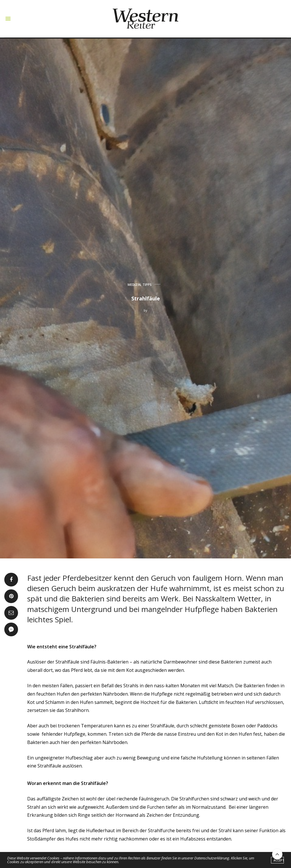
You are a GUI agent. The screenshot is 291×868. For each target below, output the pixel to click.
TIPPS (147, 285)
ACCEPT (279, 861)
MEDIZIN (134, 285)
